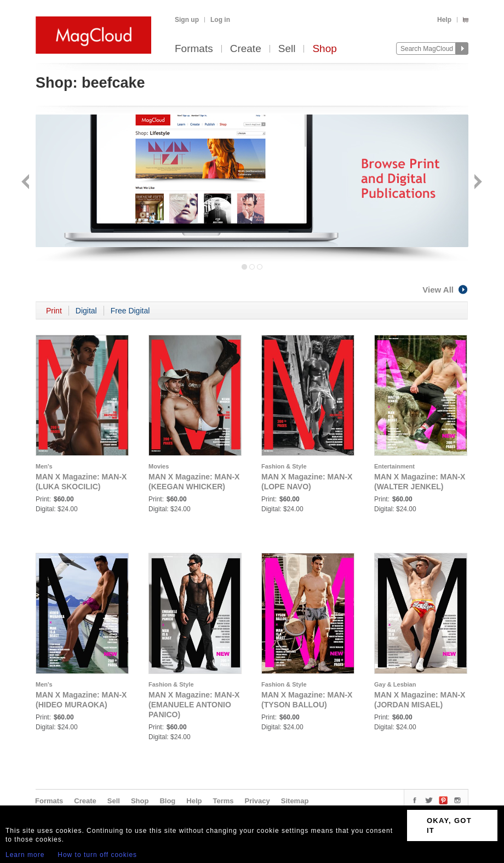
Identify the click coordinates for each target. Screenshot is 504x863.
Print (54, 311)
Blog (167, 801)
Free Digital (130, 311)
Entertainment (394, 466)
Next (477, 183)
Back (27, 183)
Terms (223, 801)
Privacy (257, 801)
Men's (44, 466)
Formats (194, 49)
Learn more (25, 855)
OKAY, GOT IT (449, 825)
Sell (287, 49)
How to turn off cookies (97, 855)
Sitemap (295, 801)
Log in (220, 20)
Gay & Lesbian (395, 684)
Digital (86, 311)
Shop (324, 49)
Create (246, 49)
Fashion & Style (284, 466)
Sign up (187, 20)
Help (444, 20)
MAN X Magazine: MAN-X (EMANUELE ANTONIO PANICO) (194, 705)
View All (445, 290)
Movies (159, 466)
